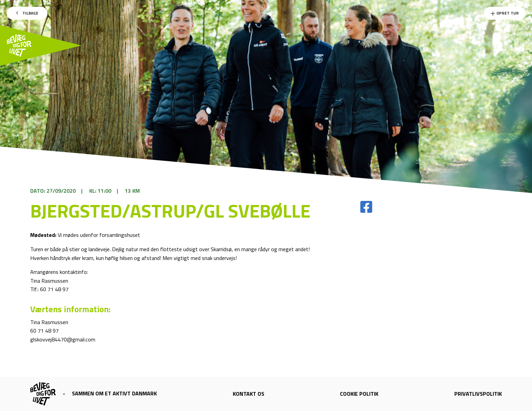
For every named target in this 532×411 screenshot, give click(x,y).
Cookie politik (359, 394)
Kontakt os (249, 394)
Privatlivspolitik (478, 394)
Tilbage (27, 13)
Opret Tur (505, 13)
